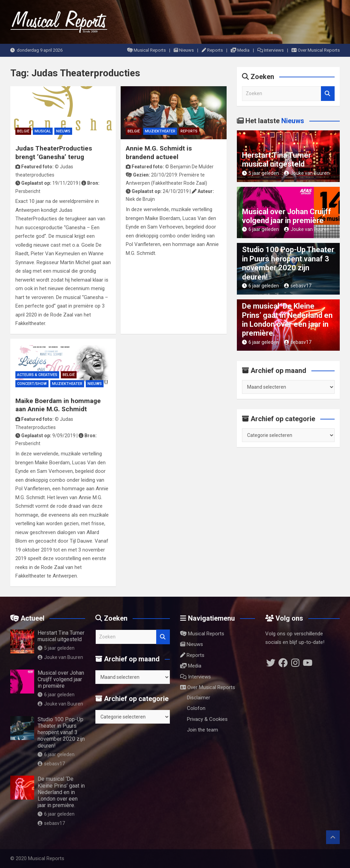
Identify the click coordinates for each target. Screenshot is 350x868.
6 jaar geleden (260, 229)
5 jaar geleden (260, 173)
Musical (43, 131)
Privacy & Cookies (207, 719)
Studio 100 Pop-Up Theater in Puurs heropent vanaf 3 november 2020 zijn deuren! (288, 263)
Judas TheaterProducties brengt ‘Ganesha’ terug (54, 153)
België (23, 131)
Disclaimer (199, 698)
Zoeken (328, 94)
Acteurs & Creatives (37, 375)
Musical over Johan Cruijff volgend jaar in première (287, 216)
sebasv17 (298, 286)
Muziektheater (160, 131)
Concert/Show (32, 384)
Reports (212, 50)
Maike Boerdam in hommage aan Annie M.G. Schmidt (58, 405)
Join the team (203, 730)
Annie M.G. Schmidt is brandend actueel (159, 153)
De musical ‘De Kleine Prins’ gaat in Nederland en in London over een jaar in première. (287, 320)
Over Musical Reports (316, 50)
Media (240, 50)
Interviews (271, 50)
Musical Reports (146, 50)
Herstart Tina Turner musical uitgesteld (277, 160)
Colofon (196, 708)
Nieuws (184, 50)
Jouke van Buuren (307, 173)
